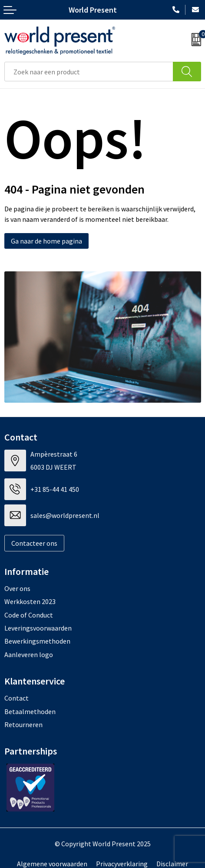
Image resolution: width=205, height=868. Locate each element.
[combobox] (89, 72)
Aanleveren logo (29, 654)
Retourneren (23, 724)
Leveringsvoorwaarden (38, 628)
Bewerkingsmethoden (37, 641)
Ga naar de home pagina (46, 241)
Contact (17, 698)
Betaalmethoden (30, 711)
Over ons (17, 588)
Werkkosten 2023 (30, 601)
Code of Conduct (29, 615)
